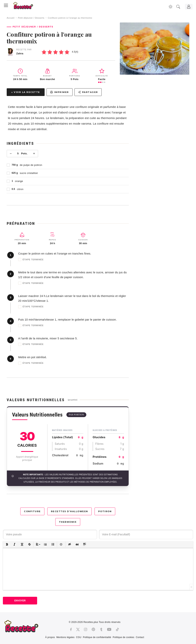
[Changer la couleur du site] (171, 7)
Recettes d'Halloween (69, 511)
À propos (50, 637)
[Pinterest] (93, 629)
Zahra (20, 53)
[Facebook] (71, 629)
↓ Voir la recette (26, 92)
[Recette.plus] (26, 7)
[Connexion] (189, 7)
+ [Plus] (34, 154)
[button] (7, 544)
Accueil (11, 18)
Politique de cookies (124, 637)
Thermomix (68, 522)
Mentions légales (65, 637)
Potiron (105, 511)
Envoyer (20, 601)
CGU (79, 637)
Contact (140, 637)
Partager (88, 92)
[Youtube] (109, 629)
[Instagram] (86, 629)
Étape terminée (31, 260)
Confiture (32, 511)
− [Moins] (11, 154)
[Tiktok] (117, 629)
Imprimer (60, 92)
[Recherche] (178, 7)
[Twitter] (78, 629)
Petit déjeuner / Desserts (31, 18)
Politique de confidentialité (97, 637)
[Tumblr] (101, 629)
